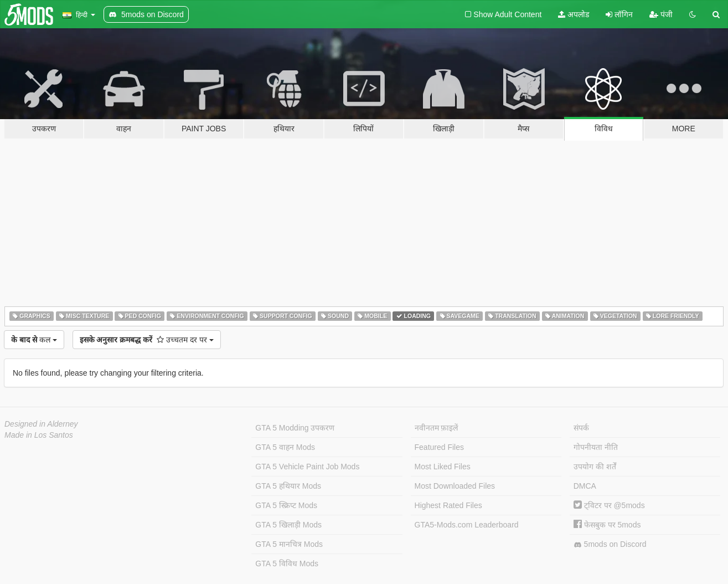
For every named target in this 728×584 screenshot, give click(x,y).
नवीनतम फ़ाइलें (437, 428)
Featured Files (439, 447)
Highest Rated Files (448, 505)
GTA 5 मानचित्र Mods (289, 544)
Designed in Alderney (41, 424)
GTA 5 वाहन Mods (285, 447)
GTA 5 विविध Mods (287, 563)
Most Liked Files (443, 467)
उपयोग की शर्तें (595, 467)
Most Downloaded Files (455, 486)
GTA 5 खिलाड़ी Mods (288, 525)
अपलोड (574, 14)
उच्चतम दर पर (147, 340)
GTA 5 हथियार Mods (288, 486)
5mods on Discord (610, 544)
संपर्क (581, 428)
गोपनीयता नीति (596, 447)
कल (34, 340)
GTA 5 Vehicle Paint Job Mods (307, 467)
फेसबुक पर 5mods (607, 525)
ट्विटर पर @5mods (609, 505)
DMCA (585, 486)
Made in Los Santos (39, 435)
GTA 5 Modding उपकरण (295, 428)
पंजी (661, 14)
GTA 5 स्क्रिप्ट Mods (286, 505)
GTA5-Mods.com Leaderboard (467, 525)
